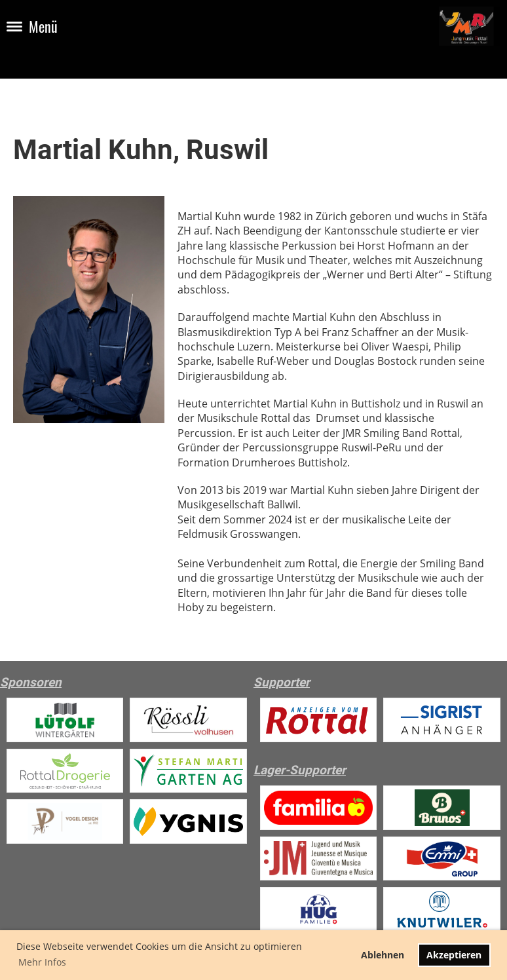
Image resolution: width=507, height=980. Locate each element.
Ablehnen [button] (383, 955)
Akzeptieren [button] (454, 955)
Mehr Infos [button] (42, 962)
